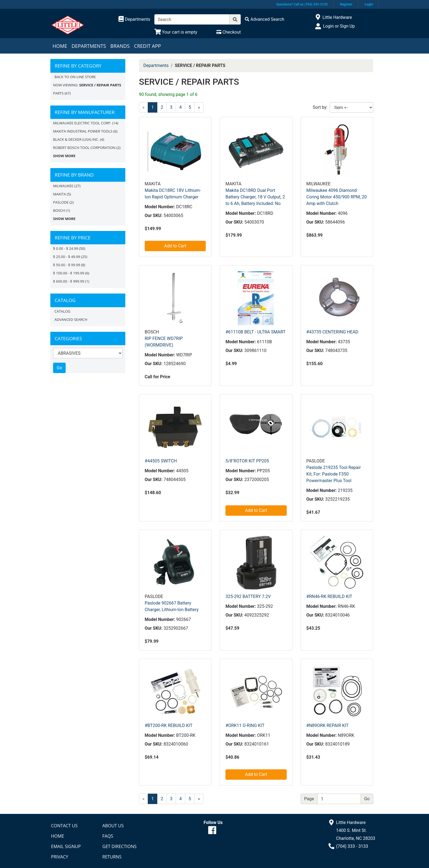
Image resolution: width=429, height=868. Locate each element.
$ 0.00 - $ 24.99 (66, 248)
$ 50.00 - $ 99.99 (67, 265)
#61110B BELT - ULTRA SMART (255, 332)
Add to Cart (175, 246)
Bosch (59, 210)
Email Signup (66, 846)
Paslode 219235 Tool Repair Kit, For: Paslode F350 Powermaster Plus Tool (334, 474)
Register (346, 4)
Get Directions (119, 846)
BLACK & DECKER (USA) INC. (76, 139)
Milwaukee (63, 186)
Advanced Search (71, 319)
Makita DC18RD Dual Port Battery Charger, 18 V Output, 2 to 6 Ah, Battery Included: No (255, 197)
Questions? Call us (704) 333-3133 (302, 4)
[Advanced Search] (265, 19)
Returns (112, 857)
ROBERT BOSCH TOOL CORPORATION (84, 148)
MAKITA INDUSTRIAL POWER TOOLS (83, 131)
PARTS (58, 93)
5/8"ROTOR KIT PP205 (247, 461)
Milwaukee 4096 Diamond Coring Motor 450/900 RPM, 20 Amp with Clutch (337, 197)
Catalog (62, 311)
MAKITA (60, 194)
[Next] (199, 107)
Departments (89, 46)
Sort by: (320, 107)
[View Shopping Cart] (176, 32)
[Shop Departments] (134, 19)
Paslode (61, 202)
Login (369, 4)
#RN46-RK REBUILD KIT (329, 596)
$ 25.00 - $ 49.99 (67, 257)
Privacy (60, 857)
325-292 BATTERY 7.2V (248, 596)
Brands (120, 46)
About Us (113, 826)
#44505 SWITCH (161, 461)
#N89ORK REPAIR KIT (327, 725)
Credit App (147, 46)
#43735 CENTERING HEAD (332, 332)
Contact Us (64, 826)
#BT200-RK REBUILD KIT (169, 725)
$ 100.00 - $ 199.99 (69, 273)
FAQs (108, 836)
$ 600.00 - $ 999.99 (69, 281)
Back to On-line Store (75, 77)
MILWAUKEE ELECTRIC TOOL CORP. (82, 123)
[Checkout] (229, 32)
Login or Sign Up (339, 26)
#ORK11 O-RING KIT (245, 725)
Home (60, 46)
